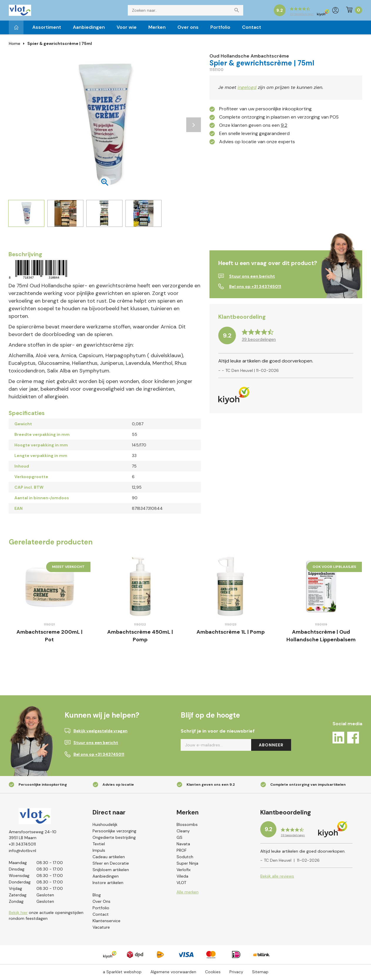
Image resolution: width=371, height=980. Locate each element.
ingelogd (247, 89)
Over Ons (101, 903)
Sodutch (185, 858)
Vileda (182, 877)
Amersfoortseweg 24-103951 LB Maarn (33, 836)
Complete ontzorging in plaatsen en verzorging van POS (279, 118)
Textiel (99, 845)
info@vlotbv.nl (22, 852)
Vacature (101, 928)
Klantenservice (106, 922)
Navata (183, 845)
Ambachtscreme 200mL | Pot (49, 637)
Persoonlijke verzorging (114, 832)
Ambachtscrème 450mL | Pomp (140, 637)
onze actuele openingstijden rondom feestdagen (46, 918)
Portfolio (220, 28)
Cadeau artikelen (109, 858)
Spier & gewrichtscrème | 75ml (60, 45)
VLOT (181, 884)
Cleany (183, 832)
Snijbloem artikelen (111, 871)
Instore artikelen (108, 884)
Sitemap (260, 973)
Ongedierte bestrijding (114, 839)
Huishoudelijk (105, 826)
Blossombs (187, 826)
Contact (252, 28)
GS (179, 839)
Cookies (213, 973)
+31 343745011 (22, 845)
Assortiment (47, 28)
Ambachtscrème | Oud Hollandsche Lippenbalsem (321, 637)
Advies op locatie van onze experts (257, 143)
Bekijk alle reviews (277, 878)
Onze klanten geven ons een (253, 126)
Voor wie (127, 28)
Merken (157, 28)
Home (15, 45)
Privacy (236, 973)
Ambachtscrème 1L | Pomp (231, 633)
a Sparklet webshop (122, 973)
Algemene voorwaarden (173, 973)
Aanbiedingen (89, 28)
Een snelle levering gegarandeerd (254, 135)
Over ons (188, 28)
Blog (97, 896)
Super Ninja (187, 864)
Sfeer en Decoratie (111, 864)
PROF (182, 851)
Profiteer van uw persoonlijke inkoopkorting (265, 110)
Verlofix (184, 871)
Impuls (99, 851)
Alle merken (188, 893)
